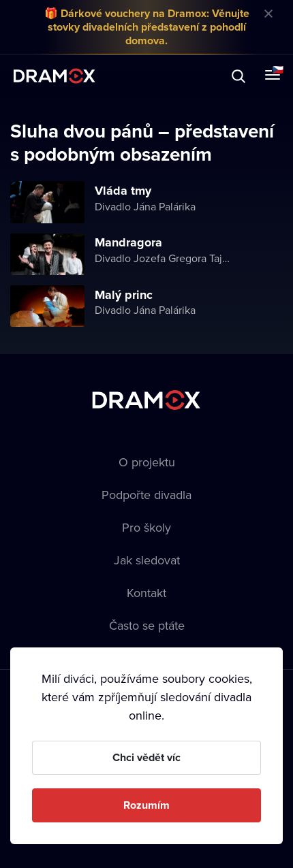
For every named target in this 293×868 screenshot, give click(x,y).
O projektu (147, 462)
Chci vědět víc (146, 757)
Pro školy (146, 527)
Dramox (55, 76)
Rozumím (146, 805)
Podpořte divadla (146, 495)
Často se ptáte (147, 625)
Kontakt (146, 593)
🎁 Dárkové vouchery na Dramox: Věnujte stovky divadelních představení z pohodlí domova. (147, 27)
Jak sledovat (147, 560)
